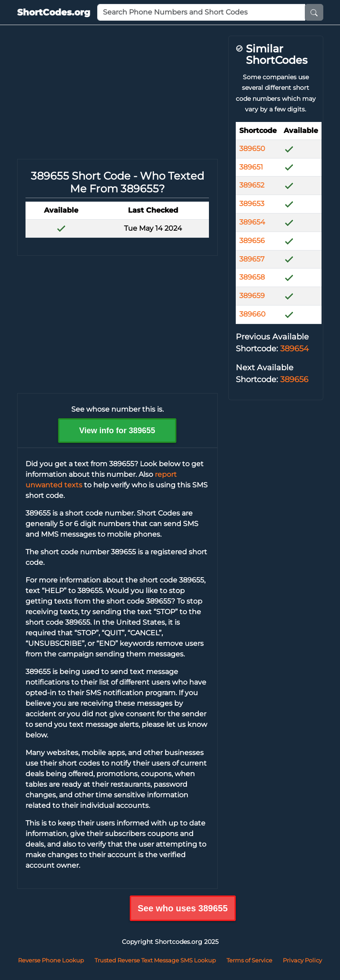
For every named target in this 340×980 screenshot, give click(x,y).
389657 (252, 259)
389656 (252, 241)
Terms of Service (249, 960)
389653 (252, 204)
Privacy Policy (302, 960)
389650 (252, 149)
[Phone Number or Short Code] (201, 12)
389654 (252, 222)
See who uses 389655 (183, 908)
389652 (252, 185)
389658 (252, 277)
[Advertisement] (117, 97)
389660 (252, 314)
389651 (251, 167)
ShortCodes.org (54, 12)
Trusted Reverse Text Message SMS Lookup (155, 960)
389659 (252, 296)
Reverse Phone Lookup (51, 960)
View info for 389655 (117, 431)
